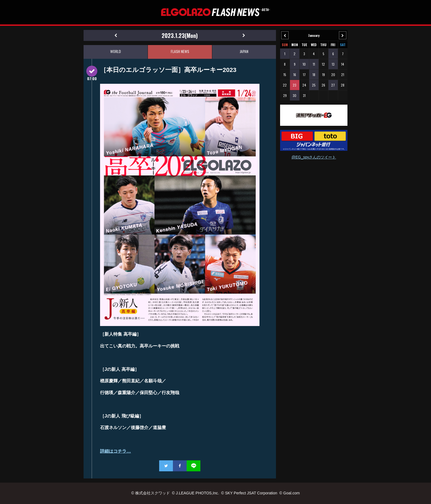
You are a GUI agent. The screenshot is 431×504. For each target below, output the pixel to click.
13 (333, 64)
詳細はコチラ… (115, 451)
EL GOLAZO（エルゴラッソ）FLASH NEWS (215, 12)
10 (304, 64)
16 (295, 75)
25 (314, 85)
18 (314, 75)
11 (314, 64)
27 (333, 85)
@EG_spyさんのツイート (314, 157)
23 (295, 85)
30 (295, 95)
